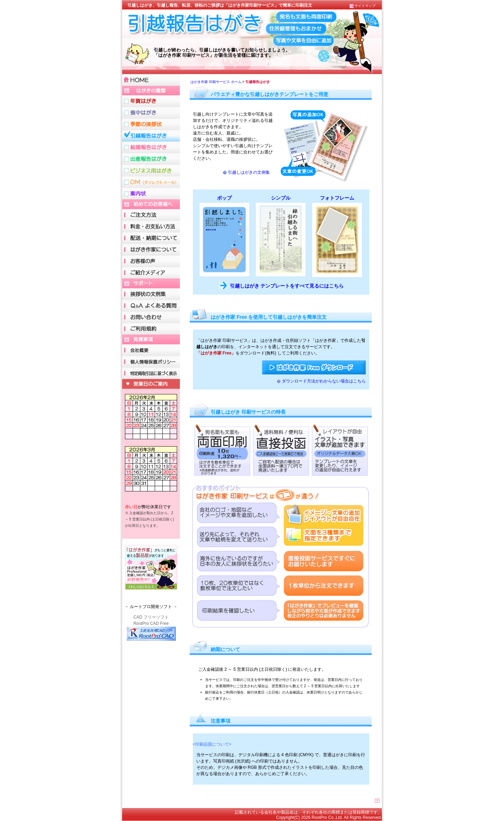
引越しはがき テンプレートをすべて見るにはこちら (287, 286)
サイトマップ (365, 6)
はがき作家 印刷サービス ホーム (216, 82)
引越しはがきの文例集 (249, 172)
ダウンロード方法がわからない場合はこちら (324, 381)
